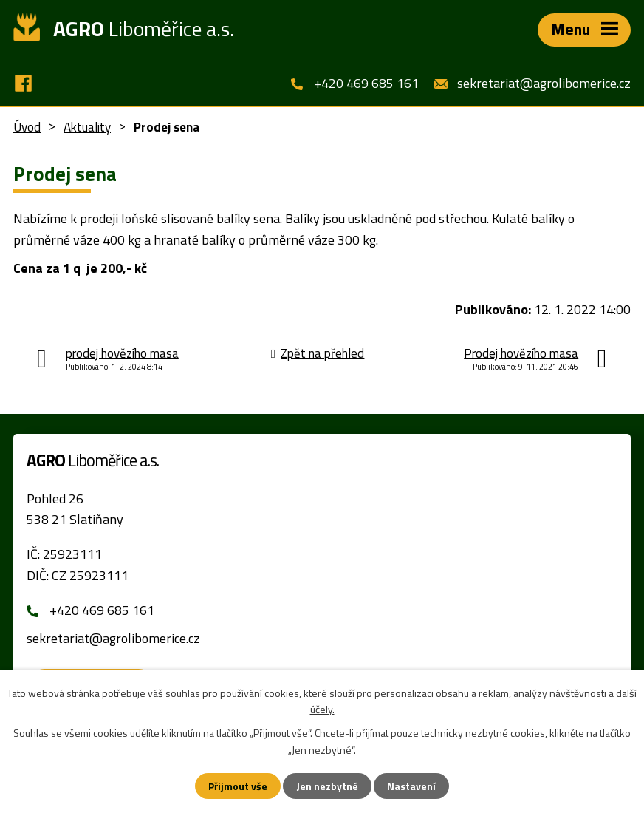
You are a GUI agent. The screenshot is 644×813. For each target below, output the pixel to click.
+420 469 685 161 (366, 83)
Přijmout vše (238, 786)
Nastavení (411, 786)
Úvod (27, 127)
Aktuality (87, 127)
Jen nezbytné (327, 786)
